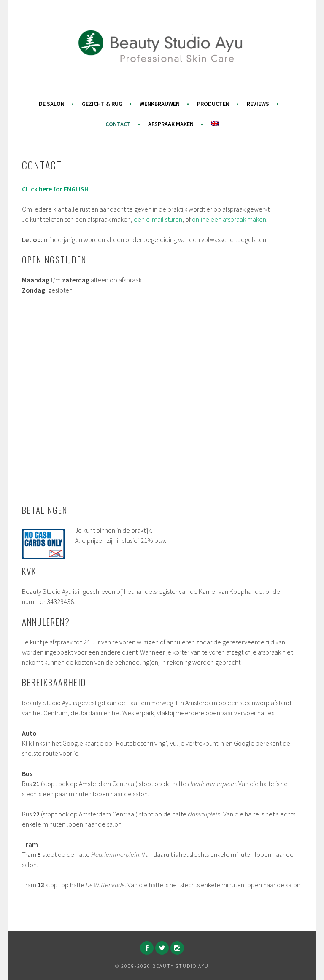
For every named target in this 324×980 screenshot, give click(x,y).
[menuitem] (215, 124)
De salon (52, 104)
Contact (118, 124)
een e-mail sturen (158, 219)
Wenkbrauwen (160, 104)
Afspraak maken (171, 124)
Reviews (258, 104)
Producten (213, 104)
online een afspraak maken (229, 219)
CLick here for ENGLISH (55, 189)
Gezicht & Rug (102, 104)
